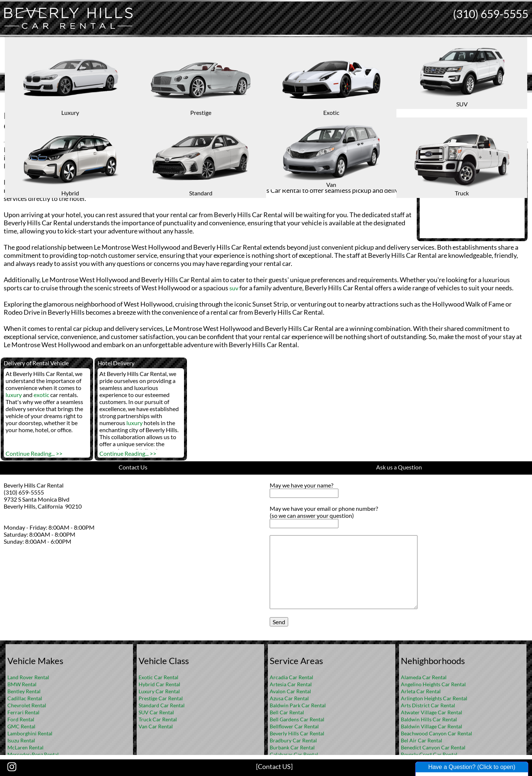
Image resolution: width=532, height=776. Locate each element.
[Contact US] (274, 766)
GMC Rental (21, 726)
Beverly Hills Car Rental (297, 733)
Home (258, 98)
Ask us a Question (399, 467)
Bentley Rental (24, 691)
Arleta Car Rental (421, 691)
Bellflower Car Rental (294, 726)
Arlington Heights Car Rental (434, 698)
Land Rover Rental (28, 677)
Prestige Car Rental (161, 698)
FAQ (276, 98)
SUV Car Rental (156, 712)
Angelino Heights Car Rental (433, 684)
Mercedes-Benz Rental (33, 754)
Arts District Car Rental (428, 705)
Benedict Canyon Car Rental (433, 747)
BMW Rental (22, 684)
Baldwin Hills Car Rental (429, 719)
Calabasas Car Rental (294, 754)
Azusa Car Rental (289, 698)
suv (234, 288)
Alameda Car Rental (424, 677)
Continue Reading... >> (34, 453)
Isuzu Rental (21, 740)
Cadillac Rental (25, 698)
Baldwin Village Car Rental (432, 726)
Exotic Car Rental (158, 677)
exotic (41, 395)
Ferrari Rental (23, 712)
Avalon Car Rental (290, 691)
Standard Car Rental (162, 705)
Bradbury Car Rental (293, 740)
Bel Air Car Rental (422, 740)
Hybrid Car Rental (159, 684)
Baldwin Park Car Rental (298, 705)
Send (279, 622)
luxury (262, 182)
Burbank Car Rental (292, 747)
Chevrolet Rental (27, 705)
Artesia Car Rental (291, 684)
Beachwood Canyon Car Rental (436, 733)
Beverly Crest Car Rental (429, 754)
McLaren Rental (25, 747)
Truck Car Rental (158, 719)
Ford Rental (21, 719)
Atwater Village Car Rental (432, 712)
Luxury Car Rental (159, 691)
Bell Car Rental (287, 712)
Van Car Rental (156, 726)
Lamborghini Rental (30, 733)
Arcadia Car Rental (291, 677)
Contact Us (133, 467)
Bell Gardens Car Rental (297, 719)
